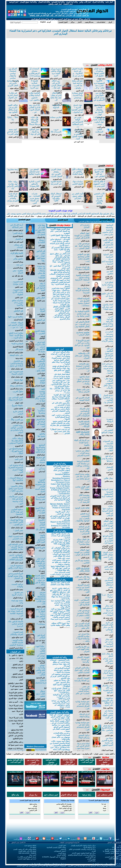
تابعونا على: (116, 839)
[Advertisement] (61, 49)
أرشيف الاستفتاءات (60, 851)
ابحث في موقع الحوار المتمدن (27, 859)
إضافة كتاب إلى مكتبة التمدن (27, 851)
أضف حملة (33, 855)
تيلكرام (58, 839)
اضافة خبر (33, 847)
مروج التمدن (62, 853)
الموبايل (27, 839)
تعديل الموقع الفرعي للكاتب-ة (27, 857)
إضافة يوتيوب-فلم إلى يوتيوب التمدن (25, 849)
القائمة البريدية (61, 855)
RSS (83, 839)
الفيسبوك (107, 839)
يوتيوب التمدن (91, 859)
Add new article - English (27, 853)
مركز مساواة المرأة (90, 847)
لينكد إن (66, 839)
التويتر (99, 839)
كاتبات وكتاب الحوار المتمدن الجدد (60, 752)
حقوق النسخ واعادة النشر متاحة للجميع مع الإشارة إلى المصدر (47, 864)
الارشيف (63, 849)
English (63, 859)
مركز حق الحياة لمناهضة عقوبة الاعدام (84, 853)
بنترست (50, 839)
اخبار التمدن (62, 845)
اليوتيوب (91, 839)
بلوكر (42, 839)
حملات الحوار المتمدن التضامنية (56, 847)
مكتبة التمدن (92, 861)
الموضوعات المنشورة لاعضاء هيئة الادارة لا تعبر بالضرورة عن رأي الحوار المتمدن (41, 866)
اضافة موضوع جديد (30, 845)
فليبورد (35, 839)
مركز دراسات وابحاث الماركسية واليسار (83, 845)
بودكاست (18, 839)
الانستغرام (75, 839)
